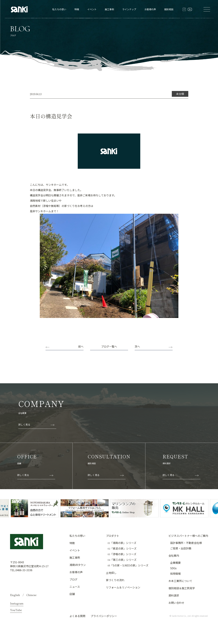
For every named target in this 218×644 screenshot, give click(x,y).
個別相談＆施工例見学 (182, 588)
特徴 (77, 9)
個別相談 (169, 9)
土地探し (111, 573)
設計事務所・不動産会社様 (186, 543)
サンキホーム (43, 211)
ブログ (73, 579)
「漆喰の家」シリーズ (122, 554)
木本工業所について (180, 581)
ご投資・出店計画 (181, 548)
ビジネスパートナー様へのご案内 (188, 536)
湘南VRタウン (78, 565)
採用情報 (175, 574)
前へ (81, 346)
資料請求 (174, 595)
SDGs (173, 568)
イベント (92, 9)
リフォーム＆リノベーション (123, 587)
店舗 (72, 594)
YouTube (16, 610)
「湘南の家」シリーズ (122, 543)
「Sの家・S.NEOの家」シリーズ (128, 565)
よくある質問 (77, 616)
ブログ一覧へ (109, 346)
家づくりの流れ (115, 580)
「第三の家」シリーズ (122, 560)
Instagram (17, 603)
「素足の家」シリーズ (122, 548)
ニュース (75, 587)
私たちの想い (59, 9)
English (15, 595)
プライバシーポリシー (104, 616)
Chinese (32, 595)
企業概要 (175, 563)
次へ (137, 346)
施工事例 (109, 9)
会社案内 (174, 555)
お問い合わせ (176, 603)
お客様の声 (150, 9)
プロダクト (113, 536)
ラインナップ (129, 9)
